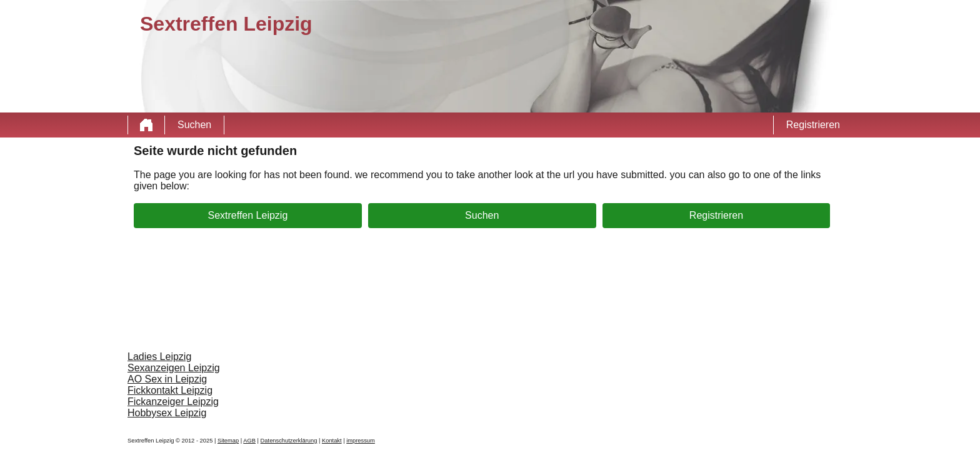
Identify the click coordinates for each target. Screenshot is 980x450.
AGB (249, 441)
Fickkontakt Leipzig (170, 390)
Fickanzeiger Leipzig (173, 402)
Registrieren (813, 125)
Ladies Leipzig (159, 357)
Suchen (194, 125)
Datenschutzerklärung (289, 441)
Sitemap (228, 441)
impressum (361, 441)
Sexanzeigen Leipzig (174, 368)
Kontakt (332, 441)
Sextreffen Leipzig (248, 215)
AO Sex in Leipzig (167, 379)
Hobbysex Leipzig (167, 413)
